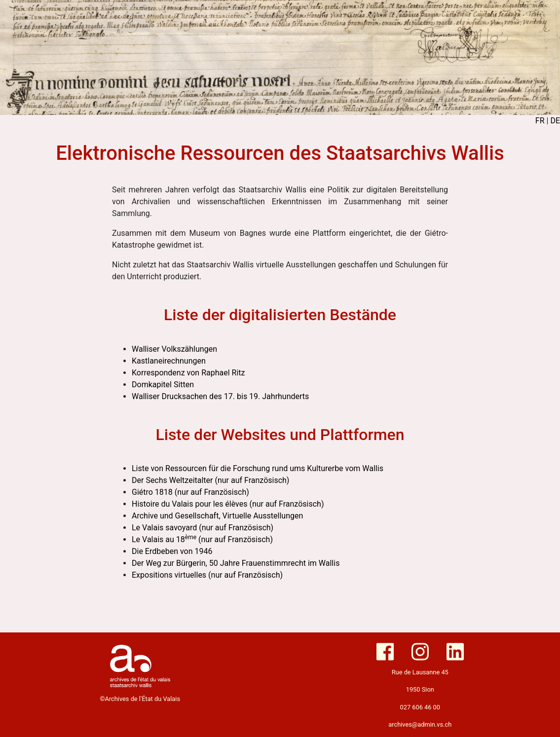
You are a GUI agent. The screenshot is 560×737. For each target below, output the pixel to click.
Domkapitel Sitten (163, 385)
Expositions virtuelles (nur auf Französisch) (207, 575)
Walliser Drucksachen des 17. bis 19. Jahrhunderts (220, 396)
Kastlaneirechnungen (169, 361)
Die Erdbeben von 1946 (172, 551)
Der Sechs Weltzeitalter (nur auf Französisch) (210, 480)
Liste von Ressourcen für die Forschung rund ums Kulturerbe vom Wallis (258, 468)
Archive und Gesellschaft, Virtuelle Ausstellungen (217, 516)
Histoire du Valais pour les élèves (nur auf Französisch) (228, 504)
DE (555, 121)
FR (540, 121)
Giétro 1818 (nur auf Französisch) (190, 492)
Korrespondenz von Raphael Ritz (188, 373)
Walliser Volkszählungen (174, 349)
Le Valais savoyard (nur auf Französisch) (203, 528)
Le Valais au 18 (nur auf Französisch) (202, 539)
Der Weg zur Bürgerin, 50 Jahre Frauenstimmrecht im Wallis (236, 563)
